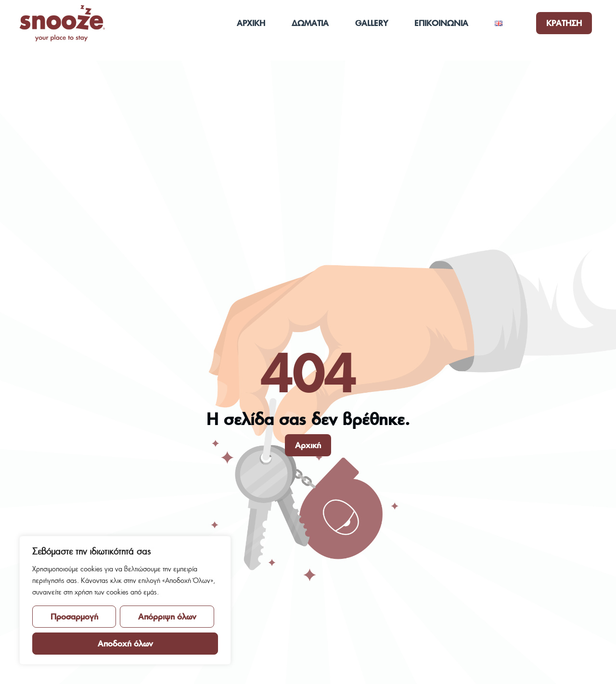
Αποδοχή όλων (125, 643)
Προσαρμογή (74, 616)
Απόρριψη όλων (167, 616)
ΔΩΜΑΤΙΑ (310, 23)
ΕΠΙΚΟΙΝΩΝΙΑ (441, 23)
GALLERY (372, 23)
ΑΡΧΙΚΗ (251, 23)
